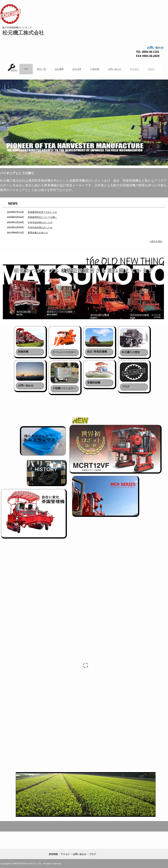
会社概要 (59, 69)
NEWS (13, 204)
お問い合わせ (114, 69)
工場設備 (95, 69)
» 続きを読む (156, 241)
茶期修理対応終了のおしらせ (42, 212)
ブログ (151, 69)
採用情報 (53, 854)
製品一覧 (42, 69)
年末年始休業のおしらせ (40, 222)
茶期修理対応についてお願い (42, 217)
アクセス (134, 69)
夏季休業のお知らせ (38, 233)
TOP (26, 69)
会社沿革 (77, 69)
